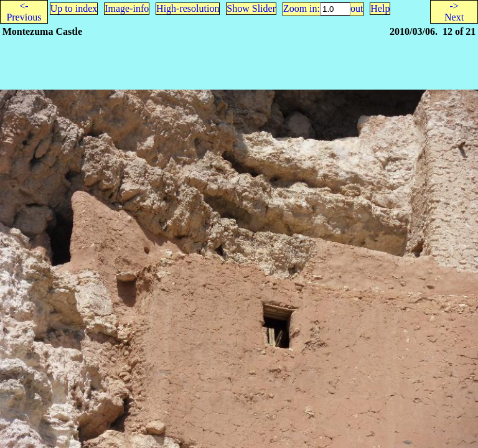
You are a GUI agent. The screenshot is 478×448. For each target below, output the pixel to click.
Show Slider (251, 8)
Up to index (74, 8)
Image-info (127, 8)
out (357, 8)
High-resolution (188, 8)
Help (380, 8)
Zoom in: (302, 8)
